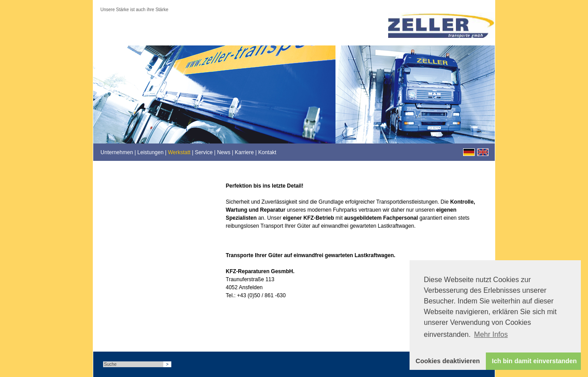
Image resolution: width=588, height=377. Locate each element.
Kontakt (267, 152)
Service (204, 152)
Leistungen (151, 152)
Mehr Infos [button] (491, 334)
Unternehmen (117, 152)
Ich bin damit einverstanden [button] (534, 361)
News (224, 152)
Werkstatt (179, 152)
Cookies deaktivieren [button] (448, 361)
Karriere (244, 152)
